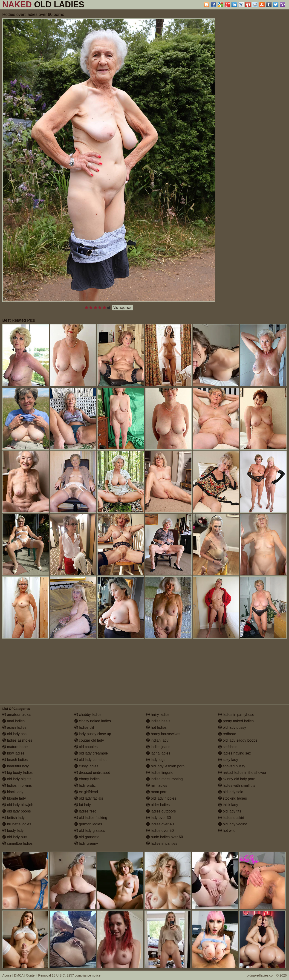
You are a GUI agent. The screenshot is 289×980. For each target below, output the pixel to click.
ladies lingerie (160, 773)
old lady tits (230, 811)
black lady (13, 792)
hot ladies (156, 727)
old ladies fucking (91, 818)
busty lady (13, 831)
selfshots (228, 747)
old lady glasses (90, 831)
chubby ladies (88, 715)
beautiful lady (16, 766)
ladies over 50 (160, 831)
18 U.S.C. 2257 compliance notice (76, 975)
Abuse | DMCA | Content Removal (27, 975)
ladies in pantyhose (236, 715)
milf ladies (157, 785)
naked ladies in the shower (242, 773)
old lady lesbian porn (165, 766)
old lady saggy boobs (238, 740)
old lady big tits (17, 779)
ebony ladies (87, 779)
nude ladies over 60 (165, 837)
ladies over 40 (160, 824)
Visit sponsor (123, 308)
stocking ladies (233, 798)
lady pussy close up (93, 734)
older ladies (158, 805)
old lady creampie (91, 753)
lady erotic (85, 785)
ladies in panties (162, 843)
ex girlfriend (86, 792)
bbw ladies (13, 753)
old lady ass (14, 734)
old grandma (87, 837)
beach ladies (15, 760)
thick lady (228, 805)
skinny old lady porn (237, 779)
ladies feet (85, 811)
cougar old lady (89, 740)
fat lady (83, 805)
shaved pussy (232, 766)
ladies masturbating (164, 779)
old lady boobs (17, 811)
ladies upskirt (231, 818)
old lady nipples (161, 798)
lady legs (156, 760)
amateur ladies (17, 715)
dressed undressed (92, 773)
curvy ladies (86, 766)
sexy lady (228, 760)
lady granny (86, 843)
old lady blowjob (18, 805)
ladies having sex (235, 753)
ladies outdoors (161, 811)
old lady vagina (233, 824)
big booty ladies (17, 773)
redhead (227, 734)
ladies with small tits (237, 785)
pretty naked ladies (236, 721)
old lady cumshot (91, 760)
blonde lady (14, 798)
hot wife (227, 831)
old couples (86, 747)
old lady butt (15, 837)
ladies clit (84, 727)
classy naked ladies (93, 721)
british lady (13, 818)
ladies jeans (158, 747)
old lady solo (231, 792)
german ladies (88, 824)
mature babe (15, 747)
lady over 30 (159, 818)
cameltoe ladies (17, 843)
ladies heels (158, 721)
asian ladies (14, 727)
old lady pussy (232, 727)
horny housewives (163, 734)
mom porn (157, 792)
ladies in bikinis (17, 785)
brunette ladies (17, 824)
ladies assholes (17, 740)
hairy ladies (158, 715)
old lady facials (89, 798)
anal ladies (13, 721)
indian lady (157, 740)
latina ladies (158, 753)
